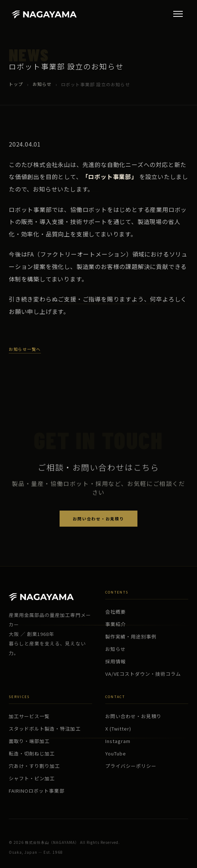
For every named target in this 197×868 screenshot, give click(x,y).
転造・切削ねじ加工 (32, 753)
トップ (16, 84)
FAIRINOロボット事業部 (37, 791)
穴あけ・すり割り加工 (34, 766)
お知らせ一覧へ (25, 349)
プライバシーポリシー (131, 766)
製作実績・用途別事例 (131, 636)
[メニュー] (178, 14)
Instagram (118, 741)
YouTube (116, 753)
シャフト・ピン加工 (32, 778)
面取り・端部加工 (29, 741)
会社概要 (115, 612)
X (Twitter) (118, 729)
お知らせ (42, 84)
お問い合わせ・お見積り (98, 519)
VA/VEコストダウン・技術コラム (143, 674)
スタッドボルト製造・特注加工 (45, 729)
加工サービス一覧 (29, 716)
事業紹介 (115, 624)
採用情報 (115, 661)
